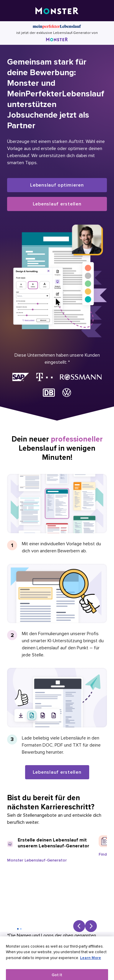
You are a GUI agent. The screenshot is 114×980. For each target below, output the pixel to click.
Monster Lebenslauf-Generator (37, 860)
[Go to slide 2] (21, 929)
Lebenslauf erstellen (57, 204)
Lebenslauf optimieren (57, 185)
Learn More (91, 962)
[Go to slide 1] (18, 929)
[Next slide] (91, 926)
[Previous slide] (79, 926)
